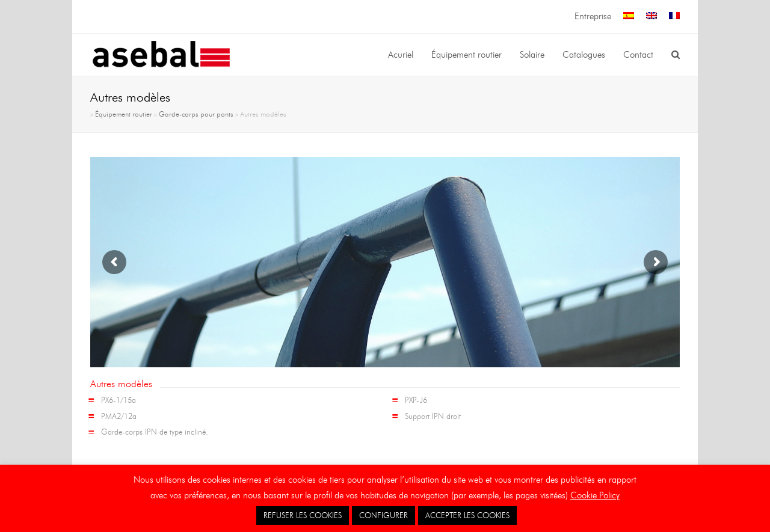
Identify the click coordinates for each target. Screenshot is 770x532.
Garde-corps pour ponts (196, 114)
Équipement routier (124, 114)
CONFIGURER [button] (383, 515)
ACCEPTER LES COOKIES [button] (467, 515)
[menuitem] (629, 17)
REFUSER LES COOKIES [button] (303, 515)
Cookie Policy (595, 495)
